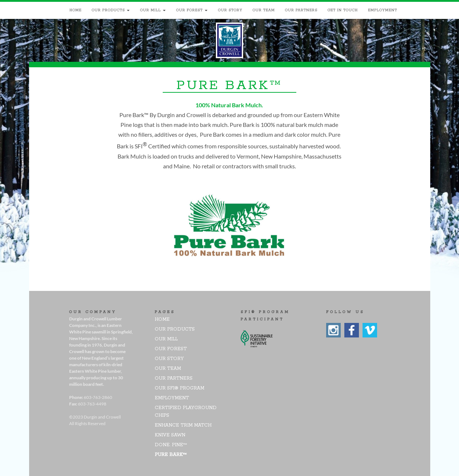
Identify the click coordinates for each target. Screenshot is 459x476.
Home (76, 10)
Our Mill (151, 10)
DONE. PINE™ (171, 445)
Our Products (108, 10)
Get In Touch (343, 10)
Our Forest (189, 10)
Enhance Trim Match (183, 425)
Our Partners (301, 10)
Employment (383, 10)
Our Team (264, 10)
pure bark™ (171, 455)
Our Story (230, 10)
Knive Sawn (170, 435)
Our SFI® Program (179, 388)
